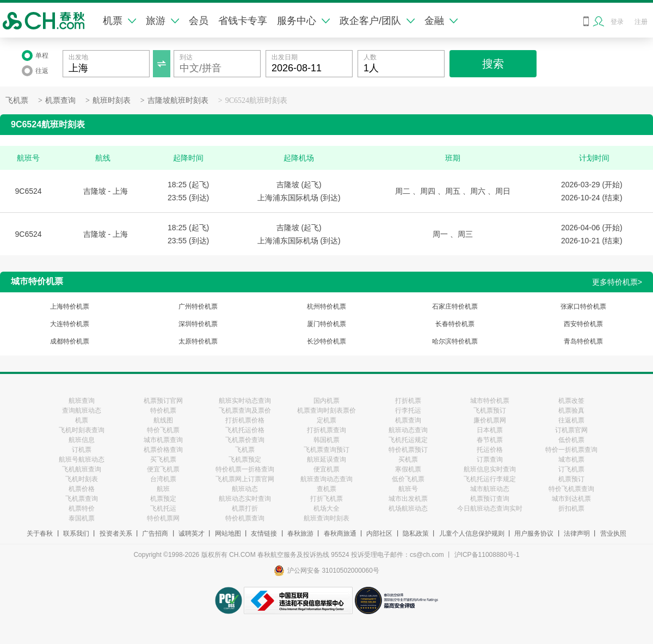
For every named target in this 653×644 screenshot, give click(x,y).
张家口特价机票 (583, 306)
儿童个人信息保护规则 (472, 533)
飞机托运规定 (408, 440)
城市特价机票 (490, 401)
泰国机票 (82, 518)
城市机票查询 (163, 440)
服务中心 (303, 21)
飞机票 (17, 100)
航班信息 (82, 440)
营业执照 (613, 533)
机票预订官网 (163, 401)
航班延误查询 (326, 459)
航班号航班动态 (82, 459)
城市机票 (571, 459)
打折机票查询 (326, 430)
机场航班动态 (408, 508)
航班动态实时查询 (245, 499)
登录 (617, 22)
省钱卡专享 (243, 21)
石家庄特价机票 (455, 306)
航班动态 (245, 489)
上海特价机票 (70, 306)
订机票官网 (571, 430)
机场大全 (326, 508)
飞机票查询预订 (326, 450)
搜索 (493, 64)
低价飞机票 (408, 479)
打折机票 (408, 401)
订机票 (82, 450)
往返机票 (571, 420)
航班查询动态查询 (326, 479)
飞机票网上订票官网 (245, 479)
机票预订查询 (490, 499)
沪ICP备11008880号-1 (487, 555)
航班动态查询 (408, 430)
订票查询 (490, 459)
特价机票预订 (408, 450)
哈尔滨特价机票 (455, 341)
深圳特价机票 (198, 324)
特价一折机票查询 (571, 450)
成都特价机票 (70, 341)
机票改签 (571, 401)
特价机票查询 (245, 518)
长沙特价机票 (326, 341)
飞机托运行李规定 (490, 479)
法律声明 (577, 533)
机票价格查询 (163, 450)
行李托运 (408, 410)
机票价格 (82, 489)
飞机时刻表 (82, 479)
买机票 (408, 459)
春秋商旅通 (340, 533)
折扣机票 (571, 508)
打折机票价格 (245, 420)
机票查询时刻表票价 (326, 410)
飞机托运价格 (245, 430)
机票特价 (82, 508)
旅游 (162, 21)
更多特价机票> (617, 282)
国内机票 (326, 401)
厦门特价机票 (326, 324)
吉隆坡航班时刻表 (178, 100)
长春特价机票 (455, 324)
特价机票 (163, 410)
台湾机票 (163, 479)
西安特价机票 (583, 324)
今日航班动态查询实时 (490, 508)
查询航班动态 (82, 410)
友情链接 (264, 533)
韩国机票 (326, 440)
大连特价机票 (70, 324)
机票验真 (571, 410)
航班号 (408, 489)
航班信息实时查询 (490, 469)
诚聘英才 (192, 533)
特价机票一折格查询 (245, 469)
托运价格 (490, 450)
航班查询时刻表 (326, 518)
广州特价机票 (198, 306)
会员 (199, 21)
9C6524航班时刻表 (256, 100)
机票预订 (571, 479)
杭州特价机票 (326, 306)
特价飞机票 (163, 430)
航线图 (163, 420)
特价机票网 (163, 518)
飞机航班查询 (82, 469)
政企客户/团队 (377, 21)
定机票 (326, 420)
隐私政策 (416, 533)
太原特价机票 (198, 341)
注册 (641, 22)
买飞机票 (163, 459)
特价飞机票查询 (571, 489)
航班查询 (82, 401)
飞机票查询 (82, 499)
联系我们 (76, 533)
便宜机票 (326, 469)
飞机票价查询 (245, 440)
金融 (441, 21)
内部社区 (379, 533)
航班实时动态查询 (245, 401)
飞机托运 (163, 508)
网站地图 (228, 533)
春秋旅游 (300, 533)
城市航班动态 (490, 489)
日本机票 (490, 430)
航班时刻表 (112, 100)
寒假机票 (408, 469)
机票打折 (245, 508)
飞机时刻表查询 (82, 430)
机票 (119, 21)
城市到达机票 (571, 499)
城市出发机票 (408, 499)
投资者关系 (116, 533)
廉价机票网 (490, 420)
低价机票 (571, 440)
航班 (163, 489)
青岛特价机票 (583, 341)
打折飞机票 (326, 499)
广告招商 (155, 533)
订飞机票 (571, 469)
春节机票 (490, 440)
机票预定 (163, 499)
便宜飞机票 (163, 469)
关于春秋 (40, 533)
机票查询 (60, 100)
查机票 (326, 489)
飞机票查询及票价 (245, 410)
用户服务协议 (534, 533)
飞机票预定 (245, 459)
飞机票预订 (490, 410)
